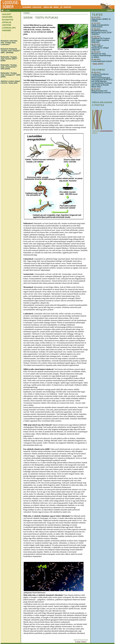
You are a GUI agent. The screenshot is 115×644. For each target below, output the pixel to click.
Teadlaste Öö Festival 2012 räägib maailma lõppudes (101, 40)
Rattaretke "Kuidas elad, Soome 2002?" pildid (9, 59)
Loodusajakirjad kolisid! (102, 61)
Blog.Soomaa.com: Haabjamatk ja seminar (101, 92)
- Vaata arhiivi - (98, 64)
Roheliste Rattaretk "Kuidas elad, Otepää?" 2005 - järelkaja (11, 51)
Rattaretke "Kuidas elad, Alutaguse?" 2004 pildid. (10, 75)
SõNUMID (7, 30)
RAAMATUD (8, 20)
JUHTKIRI (7, 25)
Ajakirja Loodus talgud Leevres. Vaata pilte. (10, 82)
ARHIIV (110, 10)
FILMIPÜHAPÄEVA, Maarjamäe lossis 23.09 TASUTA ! (101, 33)
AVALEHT (7, 14)
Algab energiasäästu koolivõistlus (100, 26)
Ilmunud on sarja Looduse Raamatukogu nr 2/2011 (101, 55)
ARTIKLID (7, 22)
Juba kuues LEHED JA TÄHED (101, 20)
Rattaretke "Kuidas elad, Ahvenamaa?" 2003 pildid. (9, 67)
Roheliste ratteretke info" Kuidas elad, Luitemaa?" (9, 43)
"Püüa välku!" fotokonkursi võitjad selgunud (100, 48)
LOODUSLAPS (9, 28)
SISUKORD (7, 17)
